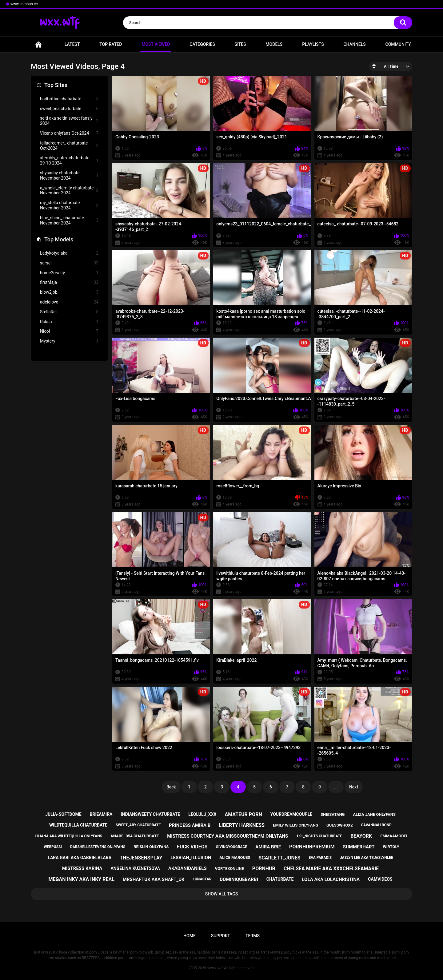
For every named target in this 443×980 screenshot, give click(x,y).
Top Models (59, 239)
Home (38, 44)
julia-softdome (63, 814)
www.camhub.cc (24, 4)
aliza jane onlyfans (374, 814)
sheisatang (333, 814)
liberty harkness (242, 825)
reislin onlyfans (151, 847)
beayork (361, 836)
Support (221, 936)
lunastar (202, 879)
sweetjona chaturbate (69, 109)
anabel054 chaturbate (135, 836)
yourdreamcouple (291, 814)
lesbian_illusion (191, 858)
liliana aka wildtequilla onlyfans (68, 836)
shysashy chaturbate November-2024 (69, 175)
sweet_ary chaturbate (138, 825)
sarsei (69, 263)
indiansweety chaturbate (150, 814)
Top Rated (111, 44)
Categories (202, 44)
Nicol (69, 331)
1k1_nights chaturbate (319, 836)
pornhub (264, 869)
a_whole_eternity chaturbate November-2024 (69, 190)
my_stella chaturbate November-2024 (69, 205)
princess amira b (190, 825)
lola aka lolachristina (331, 879)
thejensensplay (141, 858)
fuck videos (192, 847)
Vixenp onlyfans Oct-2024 (69, 133)
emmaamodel (394, 836)
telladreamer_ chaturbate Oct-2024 (69, 146)
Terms (253, 936)
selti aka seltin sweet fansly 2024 (69, 121)
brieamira (101, 814)
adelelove (69, 302)
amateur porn (243, 814)
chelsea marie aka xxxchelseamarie (331, 869)
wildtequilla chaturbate (78, 825)
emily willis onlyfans (295, 825)
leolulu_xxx (202, 814)
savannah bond (376, 825)
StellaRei (69, 312)
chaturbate (280, 879)
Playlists (313, 44)
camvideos (380, 879)
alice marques (235, 857)
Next (354, 787)
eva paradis (320, 858)
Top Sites (56, 85)
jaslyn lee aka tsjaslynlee (367, 858)
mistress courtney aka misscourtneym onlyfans (227, 836)
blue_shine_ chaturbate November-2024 (69, 220)
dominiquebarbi (239, 879)
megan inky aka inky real (82, 879)
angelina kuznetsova (135, 868)
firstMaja (69, 282)
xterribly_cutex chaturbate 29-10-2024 (69, 160)
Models (274, 44)
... (336, 787)
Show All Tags (222, 894)
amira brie (268, 847)
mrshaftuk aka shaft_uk (154, 879)
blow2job (69, 292)
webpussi (53, 847)
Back (171, 787)
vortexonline (229, 869)
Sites (240, 44)
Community (398, 44)
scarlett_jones (279, 858)
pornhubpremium (312, 847)
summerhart (359, 847)
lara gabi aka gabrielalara (80, 858)
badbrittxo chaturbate (69, 99)
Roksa (69, 322)
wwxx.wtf (215, 968)
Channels (354, 44)
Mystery (69, 341)
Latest (72, 44)
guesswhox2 (340, 825)
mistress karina (82, 868)
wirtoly (391, 847)
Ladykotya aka (69, 253)
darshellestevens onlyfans (98, 847)
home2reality (69, 273)
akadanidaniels (188, 868)
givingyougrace (232, 847)
